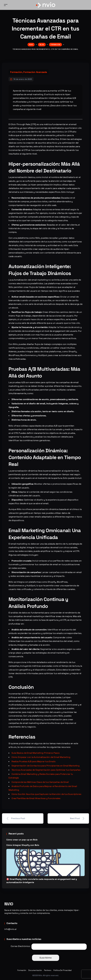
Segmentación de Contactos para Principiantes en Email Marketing (45, 766)
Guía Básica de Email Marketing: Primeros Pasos (36, 753)
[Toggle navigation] (6, 5)
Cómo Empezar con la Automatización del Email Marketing (41, 757)
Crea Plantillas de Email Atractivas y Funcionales (36, 798)
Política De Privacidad (62, 970)
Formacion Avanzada (35, 72)
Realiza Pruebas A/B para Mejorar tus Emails (33, 761)
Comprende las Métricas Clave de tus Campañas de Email (40, 782)
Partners (48, 970)
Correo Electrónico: (21, 946)
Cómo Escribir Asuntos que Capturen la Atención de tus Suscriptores (46, 794)
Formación (16, 72)
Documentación (35, 970)
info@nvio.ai (10, 929)
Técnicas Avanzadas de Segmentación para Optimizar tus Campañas (46, 770)
